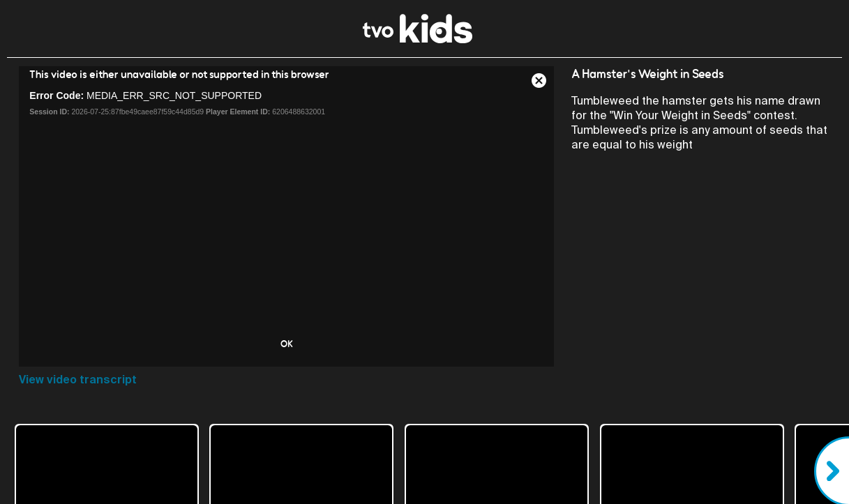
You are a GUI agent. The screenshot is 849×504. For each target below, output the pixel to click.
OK (287, 344)
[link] (418, 39)
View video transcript (78, 380)
